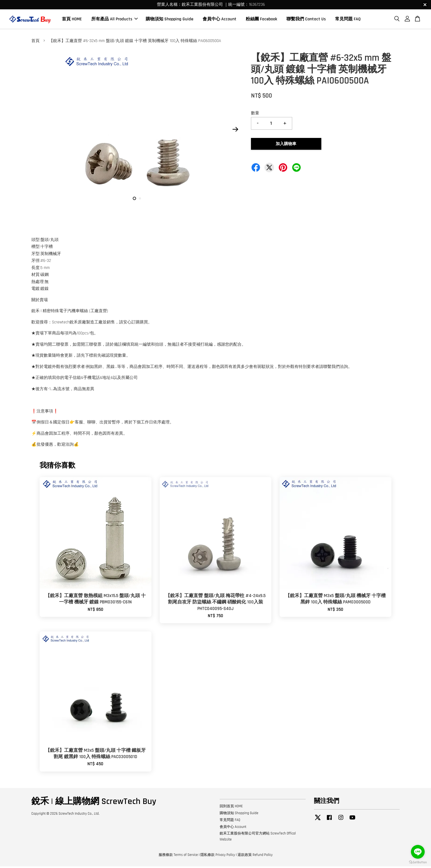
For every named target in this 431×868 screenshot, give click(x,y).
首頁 (35, 42)
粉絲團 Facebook (261, 20)
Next (235, 131)
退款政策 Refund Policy (255, 856)
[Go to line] (418, 852)
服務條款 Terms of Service (178, 856)
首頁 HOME (72, 20)
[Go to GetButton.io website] (418, 862)
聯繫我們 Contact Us (306, 20)
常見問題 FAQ (348, 20)
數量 (255, 115)
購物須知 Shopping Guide (169, 20)
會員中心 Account (219, 20)
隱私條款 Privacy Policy (218, 856)
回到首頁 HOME (231, 808)
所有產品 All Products (114, 20)
